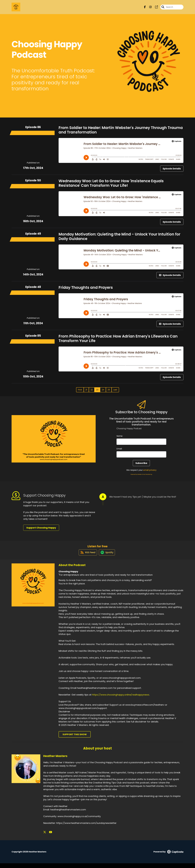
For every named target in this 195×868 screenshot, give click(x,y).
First (80, 392)
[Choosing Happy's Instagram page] (149, 8)
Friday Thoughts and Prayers (86, 290)
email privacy (150, 472)
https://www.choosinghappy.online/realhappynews (121, 699)
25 (109, 392)
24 (103, 392)
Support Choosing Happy (41, 530)
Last (115, 392)
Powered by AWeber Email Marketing (141, 477)
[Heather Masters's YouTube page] (48, 837)
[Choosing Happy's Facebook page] (145, 8)
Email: (119, 451)
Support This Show (75, 739)
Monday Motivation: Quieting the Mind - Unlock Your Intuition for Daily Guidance (119, 239)
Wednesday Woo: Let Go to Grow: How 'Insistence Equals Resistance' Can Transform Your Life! (111, 185)
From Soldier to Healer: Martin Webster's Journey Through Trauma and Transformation (121, 132)
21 (86, 392)
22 (92, 392)
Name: (120, 438)
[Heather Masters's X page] (45, 837)
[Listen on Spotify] (107, 557)
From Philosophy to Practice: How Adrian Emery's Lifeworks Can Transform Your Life (118, 341)
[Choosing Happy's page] (155, 8)
